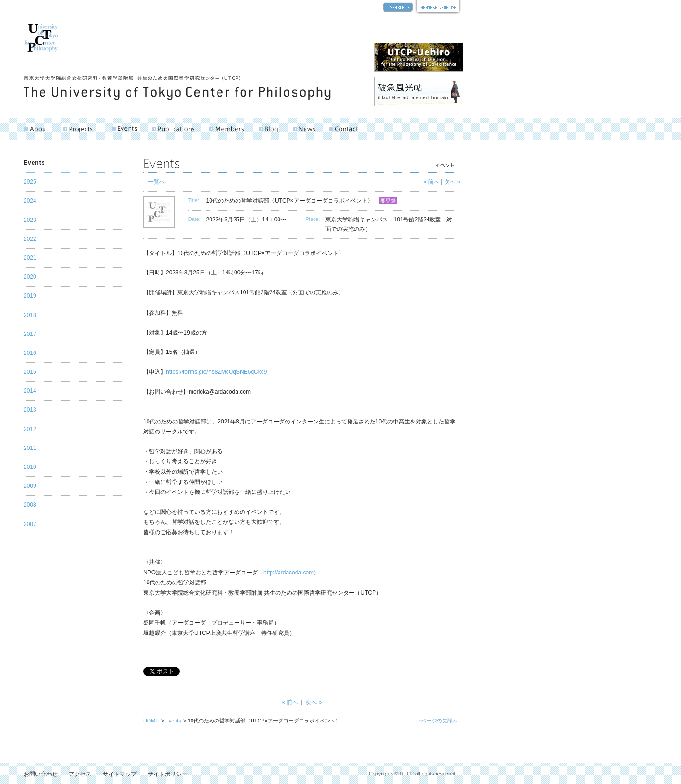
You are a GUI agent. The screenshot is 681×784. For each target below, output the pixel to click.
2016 (30, 353)
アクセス (80, 774)
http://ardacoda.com (288, 573)
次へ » (452, 182)
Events (173, 721)
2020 (30, 277)
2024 (30, 201)
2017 (30, 334)
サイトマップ (120, 774)
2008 (30, 505)
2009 (30, 486)
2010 (30, 467)
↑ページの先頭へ (438, 721)
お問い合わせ (41, 774)
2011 (30, 448)
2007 (30, 524)
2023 (30, 220)
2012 (30, 429)
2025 (30, 182)
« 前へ (431, 182)
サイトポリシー (167, 774)
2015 (30, 372)
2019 (30, 296)
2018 (30, 315)
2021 (30, 258)
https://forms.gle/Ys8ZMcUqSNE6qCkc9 (216, 372)
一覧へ (157, 182)
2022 (30, 239)
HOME (151, 721)
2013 (30, 410)
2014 (30, 391)
